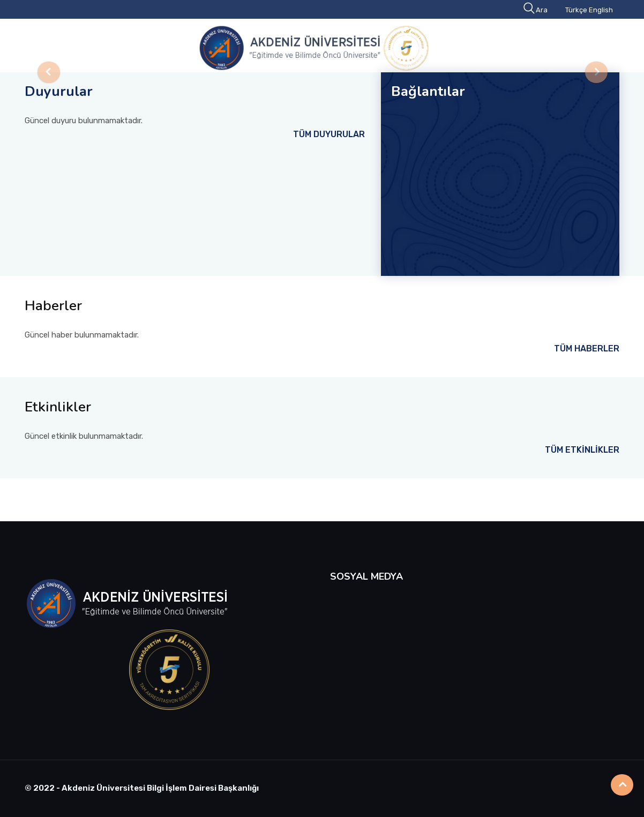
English (601, 10)
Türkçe (576, 10)
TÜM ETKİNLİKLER (582, 450)
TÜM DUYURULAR (329, 134)
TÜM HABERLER (587, 348)
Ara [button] (536, 10)
